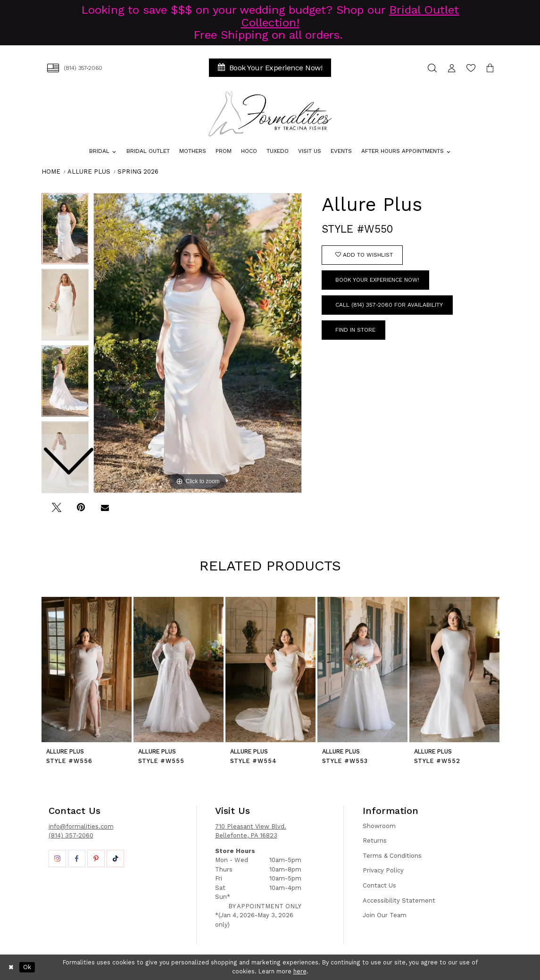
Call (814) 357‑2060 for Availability (389, 305)
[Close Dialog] (11, 967)
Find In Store (355, 330)
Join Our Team (385, 915)
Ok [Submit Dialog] (27, 967)
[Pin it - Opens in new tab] (81, 511)
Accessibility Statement (399, 900)
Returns (375, 841)
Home (51, 172)
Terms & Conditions (392, 856)
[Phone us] (75, 68)
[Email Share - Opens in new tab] (105, 511)
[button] (452, 68)
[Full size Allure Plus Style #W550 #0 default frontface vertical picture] (198, 343)
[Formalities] (270, 114)
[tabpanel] (198, 343)
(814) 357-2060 (71, 835)
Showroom (379, 826)
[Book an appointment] (270, 68)
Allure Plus (89, 172)
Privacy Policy (383, 870)
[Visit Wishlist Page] (471, 68)
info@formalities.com (81, 826)
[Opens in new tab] (57, 859)
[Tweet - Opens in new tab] (57, 511)
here (300, 971)
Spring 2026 (138, 172)
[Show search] (432, 68)
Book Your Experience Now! (377, 280)
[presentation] (87, 670)
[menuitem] (75, 68)
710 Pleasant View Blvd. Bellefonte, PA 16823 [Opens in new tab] (251, 831)
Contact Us (379, 885)
